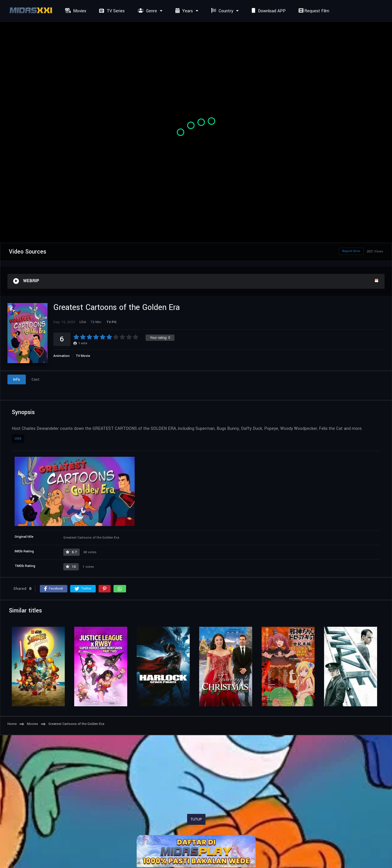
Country (222, 11)
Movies (75, 11)
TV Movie (83, 356)
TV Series (111, 11)
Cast (36, 379)
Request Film (313, 11)
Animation (61, 356)
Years (183, 11)
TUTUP (196, 819)
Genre (147, 11)
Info (17, 379)
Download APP (268, 11)
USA (18, 439)
